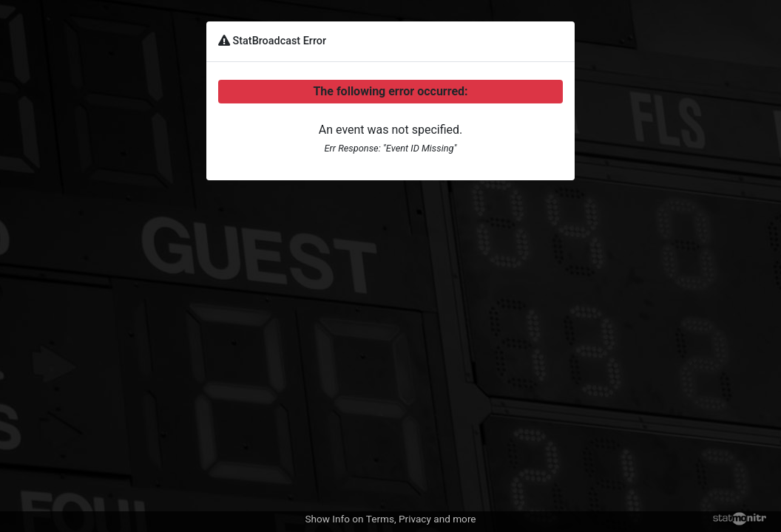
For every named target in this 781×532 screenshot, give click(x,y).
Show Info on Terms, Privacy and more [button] (390, 519)
